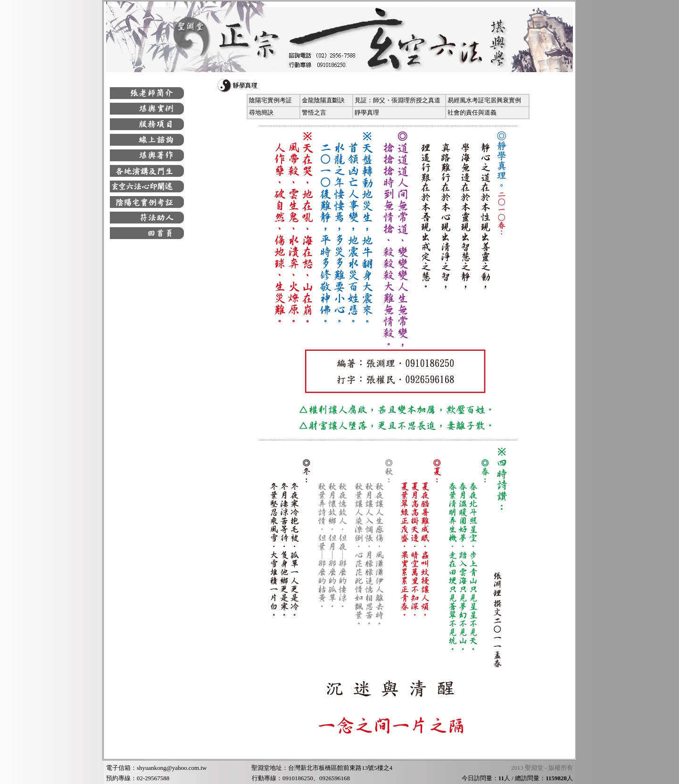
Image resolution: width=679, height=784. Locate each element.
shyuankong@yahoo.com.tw (172, 768)
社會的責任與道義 (472, 112)
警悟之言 (314, 112)
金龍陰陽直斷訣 (323, 100)
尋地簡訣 (261, 112)
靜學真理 (367, 112)
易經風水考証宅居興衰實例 (484, 100)
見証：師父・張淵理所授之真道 (397, 100)
